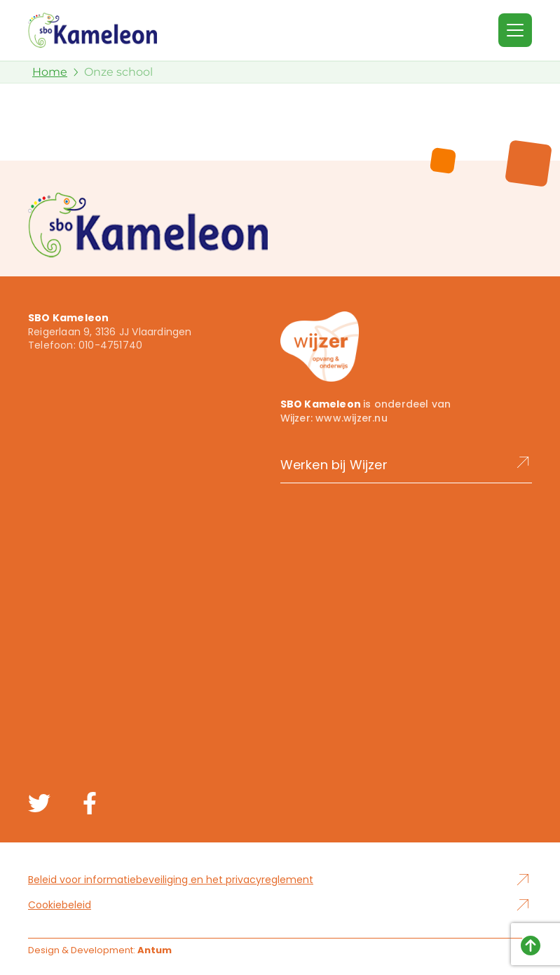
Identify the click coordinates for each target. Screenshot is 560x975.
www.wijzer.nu (351, 418)
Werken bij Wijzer (407, 464)
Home (50, 72)
